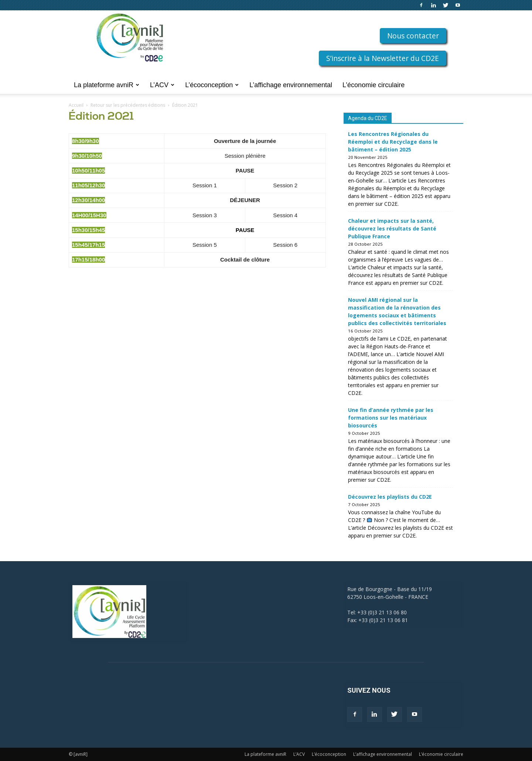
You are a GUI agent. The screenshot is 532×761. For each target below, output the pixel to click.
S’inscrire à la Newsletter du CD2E (383, 58)
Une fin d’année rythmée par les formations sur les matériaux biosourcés (391, 418)
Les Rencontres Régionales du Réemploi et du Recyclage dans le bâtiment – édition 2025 (393, 142)
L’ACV (162, 85)
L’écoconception (212, 85)
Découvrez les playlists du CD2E (390, 497)
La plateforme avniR (107, 85)
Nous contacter (413, 36)
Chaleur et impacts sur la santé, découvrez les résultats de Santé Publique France (392, 228)
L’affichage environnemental (291, 85)
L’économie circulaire (374, 85)
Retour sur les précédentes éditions (128, 105)
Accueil (76, 105)
